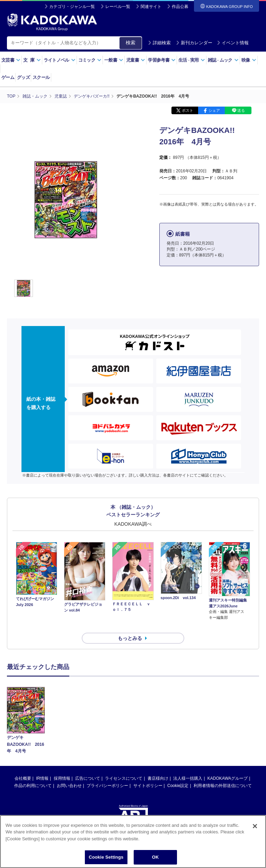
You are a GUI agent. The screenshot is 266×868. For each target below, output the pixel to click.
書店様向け (158, 766)
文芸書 (11, 60)
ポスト (188, 110)
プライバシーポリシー (107, 773)
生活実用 (192, 60)
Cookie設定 (178, 773)
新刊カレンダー (194, 43)
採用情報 (62, 766)
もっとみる (130, 626)
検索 (131, 43)
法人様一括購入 (188, 766)
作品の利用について (33, 773)
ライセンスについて (124, 766)
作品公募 (180, 7)
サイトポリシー (148, 773)
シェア (214, 110)
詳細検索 (159, 43)
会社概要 (23, 766)
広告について (88, 766)
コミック (90, 60)
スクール (41, 77)
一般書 (114, 60)
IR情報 (42, 766)
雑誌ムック (223, 60)
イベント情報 (233, 43)
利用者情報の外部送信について (223, 773)
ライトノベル (60, 60)
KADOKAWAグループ (228, 766)
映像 (249, 60)
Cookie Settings (106, 857)
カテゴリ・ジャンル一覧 (72, 7)
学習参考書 (162, 60)
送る (241, 110)
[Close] (255, 826)
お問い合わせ (69, 773)
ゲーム (8, 77)
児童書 (136, 60)
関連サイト (151, 7)
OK (156, 857)
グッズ (23, 77)
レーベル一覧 (118, 7)
